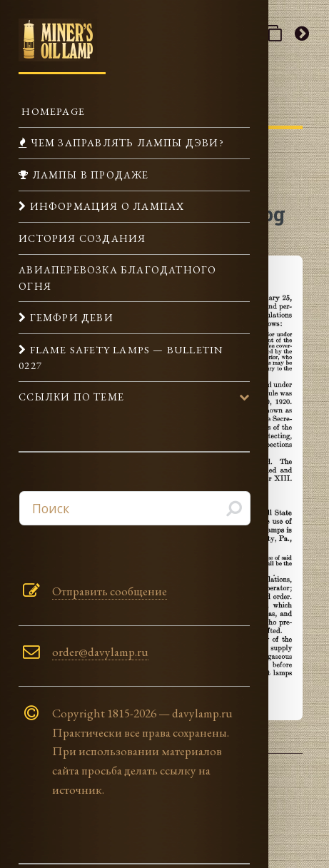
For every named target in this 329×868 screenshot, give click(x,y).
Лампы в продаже (88, 175)
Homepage (52, 111)
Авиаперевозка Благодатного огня (117, 277)
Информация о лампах (105, 206)
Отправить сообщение (110, 591)
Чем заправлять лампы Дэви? (125, 142)
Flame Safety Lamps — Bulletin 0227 (121, 357)
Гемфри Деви (70, 317)
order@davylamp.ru (100, 652)
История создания (82, 238)
